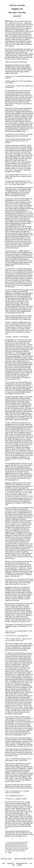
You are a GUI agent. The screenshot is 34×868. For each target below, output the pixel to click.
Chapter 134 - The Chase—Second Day (24, 858)
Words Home (10, 863)
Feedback (19, 865)
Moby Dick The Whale (17, 5)
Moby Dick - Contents (6, 858)
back (10, 852)
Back (3, 863)
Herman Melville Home (22, 863)
